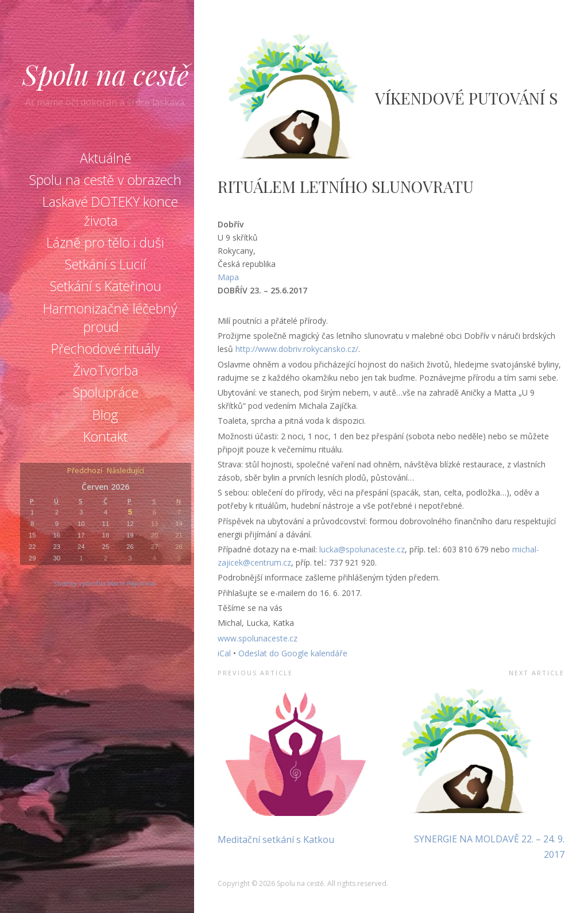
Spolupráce (106, 392)
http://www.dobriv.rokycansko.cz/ (297, 349)
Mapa (228, 277)
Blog (105, 415)
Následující (125, 471)
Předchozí (85, 471)
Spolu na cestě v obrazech (105, 180)
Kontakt (105, 436)
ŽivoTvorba (106, 370)
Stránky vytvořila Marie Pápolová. (106, 583)
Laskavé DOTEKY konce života (110, 211)
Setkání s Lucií (105, 264)
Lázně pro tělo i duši (105, 242)
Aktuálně (106, 158)
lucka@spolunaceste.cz (362, 549)
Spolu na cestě (106, 74)
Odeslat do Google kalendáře (293, 653)
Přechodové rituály (106, 349)
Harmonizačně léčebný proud (110, 318)
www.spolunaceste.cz (258, 638)
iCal (224, 653)
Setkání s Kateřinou (106, 286)
